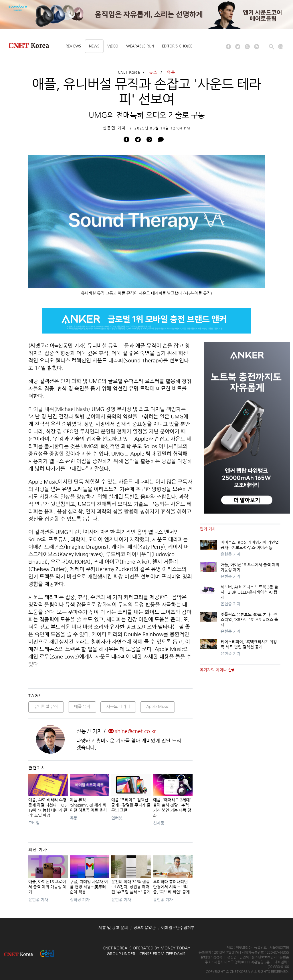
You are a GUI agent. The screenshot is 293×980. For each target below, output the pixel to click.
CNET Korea (129, 72)
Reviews (73, 46)
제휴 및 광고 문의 (113, 928)
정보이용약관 (144, 928)
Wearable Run (140, 46)
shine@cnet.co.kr (132, 731)
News (94, 46)
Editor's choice (177, 46)
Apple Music (158, 706)
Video (113, 46)
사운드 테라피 (118, 706)
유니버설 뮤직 (46, 706)
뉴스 (153, 72)
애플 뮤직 (82, 706)
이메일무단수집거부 (178, 928)
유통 (171, 72)
